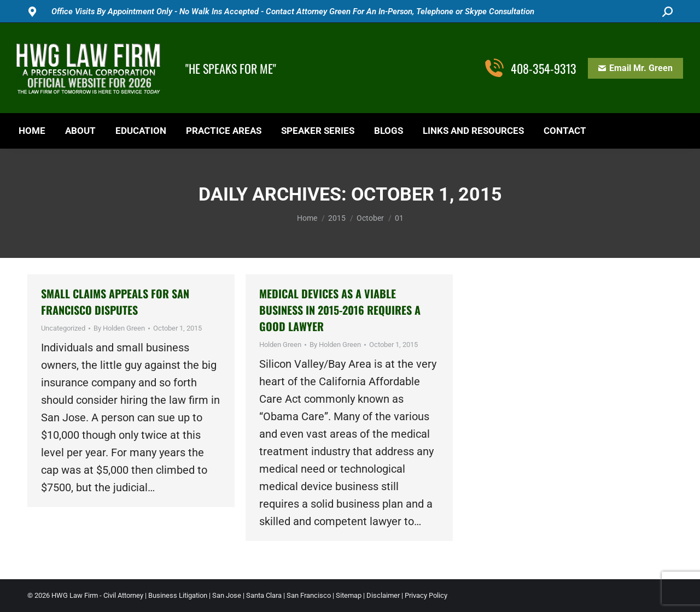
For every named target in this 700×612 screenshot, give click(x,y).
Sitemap (349, 595)
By (119, 328)
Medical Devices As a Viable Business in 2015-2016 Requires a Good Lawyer (340, 310)
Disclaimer (383, 595)
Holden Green (280, 345)
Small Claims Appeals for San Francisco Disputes (115, 302)
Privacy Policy (426, 595)
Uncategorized (63, 328)
